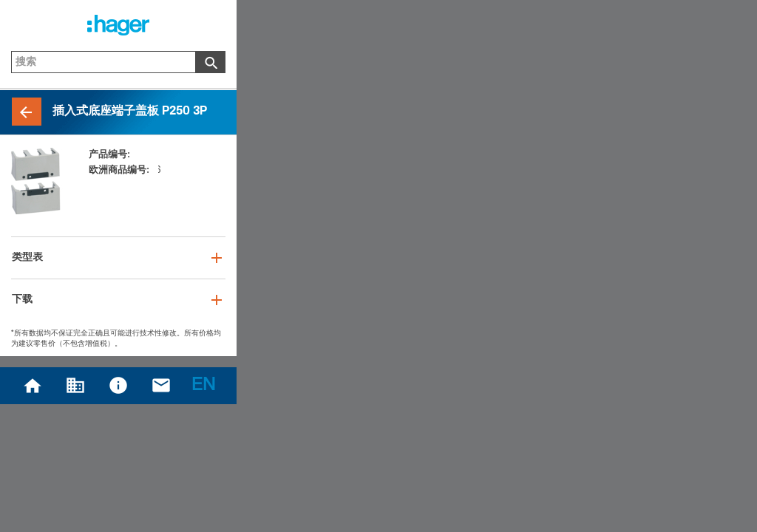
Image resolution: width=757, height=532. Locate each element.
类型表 (27, 258)
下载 (22, 300)
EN (203, 386)
